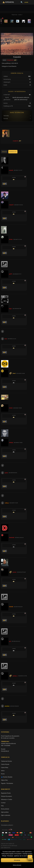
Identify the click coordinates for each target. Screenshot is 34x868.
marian (15, 572)
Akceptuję (17, 860)
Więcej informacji (17, 865)
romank (11, 170)
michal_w (15, 676)
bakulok (11, 607)
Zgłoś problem (5, 812)
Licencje (3, 803)
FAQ (2, 806)
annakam (7, 706)
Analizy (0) (4, 152)
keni (6, 339)
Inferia (3, 771)
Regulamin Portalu (6, 793)
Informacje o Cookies (7, 799)
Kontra (3, 774)
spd (10, 641)
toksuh (11, 408)
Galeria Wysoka (5, 764)
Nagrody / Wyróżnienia (7, 783)
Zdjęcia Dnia (4, 780)
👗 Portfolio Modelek (7, 777)
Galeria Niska (5, 768)
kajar (10, 309)
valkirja (7, 503)
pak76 (11, 274)
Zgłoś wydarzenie (6, 815)
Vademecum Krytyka (6, 761)
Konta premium (5, 809)
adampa (11, 442)
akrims (11, 239)
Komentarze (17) (13, 152)
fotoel (14, 373)
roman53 (11, 205)
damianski (12, 537)
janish (6, 473)
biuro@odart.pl (5, 751)
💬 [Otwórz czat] (30, 857)
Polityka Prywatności (6, 796)
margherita (10, 60)
